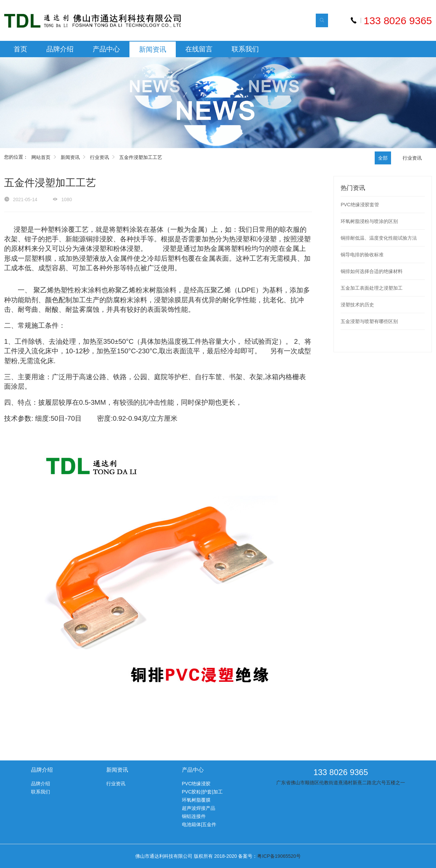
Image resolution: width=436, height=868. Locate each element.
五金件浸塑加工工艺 (141, 157)
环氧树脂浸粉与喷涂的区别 (369, 221)
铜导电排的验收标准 (362, 255)
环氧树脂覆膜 (196, 800)
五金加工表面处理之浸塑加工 (372, 288)
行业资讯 (99, 157)
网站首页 (41, 157)
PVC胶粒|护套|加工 (202, 792)
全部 (383, 158)
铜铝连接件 (194, 816)
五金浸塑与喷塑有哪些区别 (369, 321)
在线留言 (199, 49)
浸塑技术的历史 (357, 305)
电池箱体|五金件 (199, 824)
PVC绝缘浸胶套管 (360, 205)
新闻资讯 (153, 49)
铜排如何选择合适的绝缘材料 (372, 271)
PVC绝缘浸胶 (196, 784)
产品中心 (106, 49)
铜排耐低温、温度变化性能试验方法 (379, 238)
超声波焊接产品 (199, 808)
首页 (20, 49)
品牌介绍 (60, 49)
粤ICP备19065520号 (279, 856)
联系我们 (245, 49)
